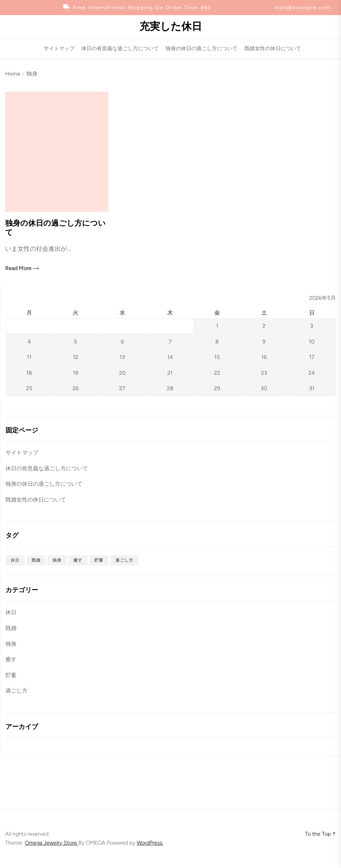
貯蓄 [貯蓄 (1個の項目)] (99, 560)
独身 (11, 644)
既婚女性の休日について (273, 49)
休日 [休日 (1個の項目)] (15, 560)
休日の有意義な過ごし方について (120, 49)
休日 (11, 612)
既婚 (11, 628)
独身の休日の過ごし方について (202, 49)
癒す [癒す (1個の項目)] (78, 560)
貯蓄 (11, 675)
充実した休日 (171, 26)
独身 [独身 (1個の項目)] (57, 560)
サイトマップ (59, 49)
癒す (11, 659)
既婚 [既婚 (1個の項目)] (36, 560)
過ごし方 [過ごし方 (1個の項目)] (124, 560)
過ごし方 (16, 691)
